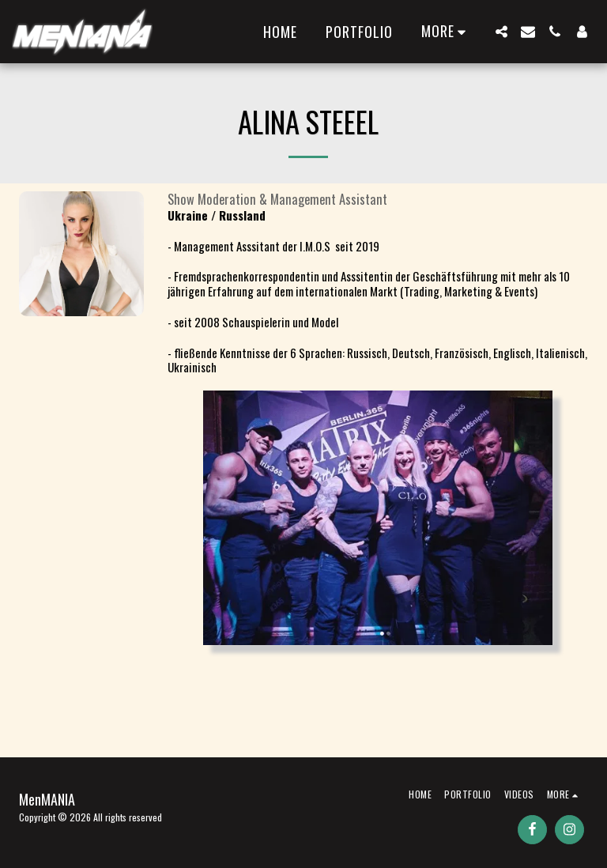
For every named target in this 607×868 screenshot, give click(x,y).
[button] (501, 32)
